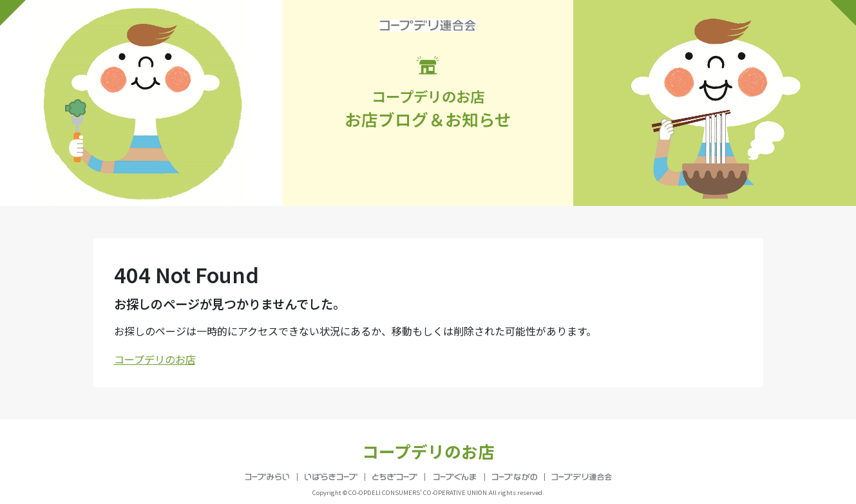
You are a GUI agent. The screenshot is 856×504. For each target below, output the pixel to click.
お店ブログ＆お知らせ (428, 93)
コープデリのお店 (155, 359)
